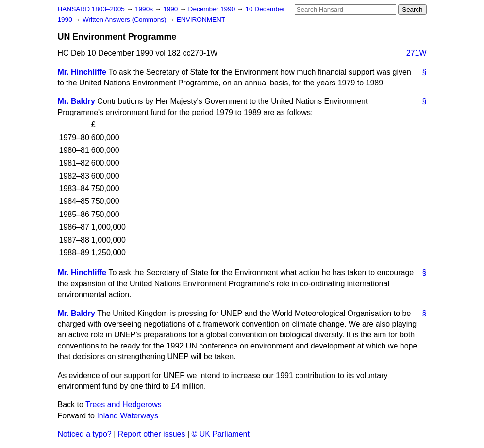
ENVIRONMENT (201, 20)
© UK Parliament (221, 434)
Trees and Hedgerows (124, 405)
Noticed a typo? (85, 434)
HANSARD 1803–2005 (91, 9)
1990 (171, 9)
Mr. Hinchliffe (82, 72)
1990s (145, 9)
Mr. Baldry (76, 101)
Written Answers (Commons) (125, 20)
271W (417, 53)
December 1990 (213, 9)
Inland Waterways (127, 416)
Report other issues (152, 434)
